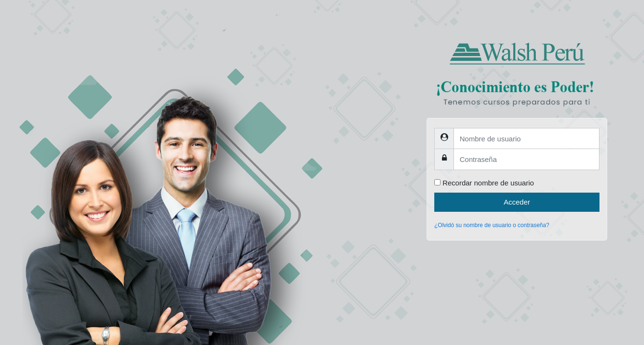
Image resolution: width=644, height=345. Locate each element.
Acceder (517, 202)
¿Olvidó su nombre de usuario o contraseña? (492, 225)
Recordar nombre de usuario (488, 183)
